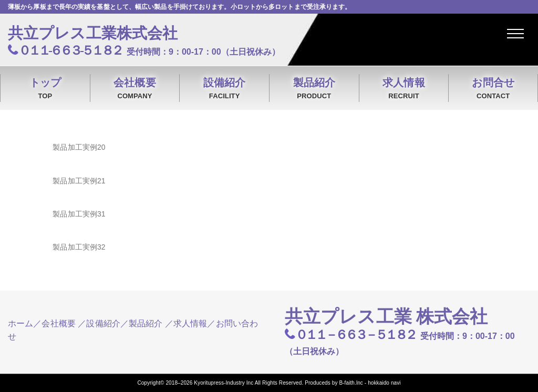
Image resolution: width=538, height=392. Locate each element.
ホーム (20, 323)
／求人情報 (186, 323)
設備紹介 (224, 89)
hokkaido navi (384, 383)
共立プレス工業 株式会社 (386, 317)
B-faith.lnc (351, 383)
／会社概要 (54, 323)
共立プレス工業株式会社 (93, 33)
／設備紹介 (99, 323)
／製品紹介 (142, 323)
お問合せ (493, 89)
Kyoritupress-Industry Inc (224, 383)
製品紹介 (314, 89)
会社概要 (135, 89)
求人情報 (404, 89)
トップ (45, 89)
